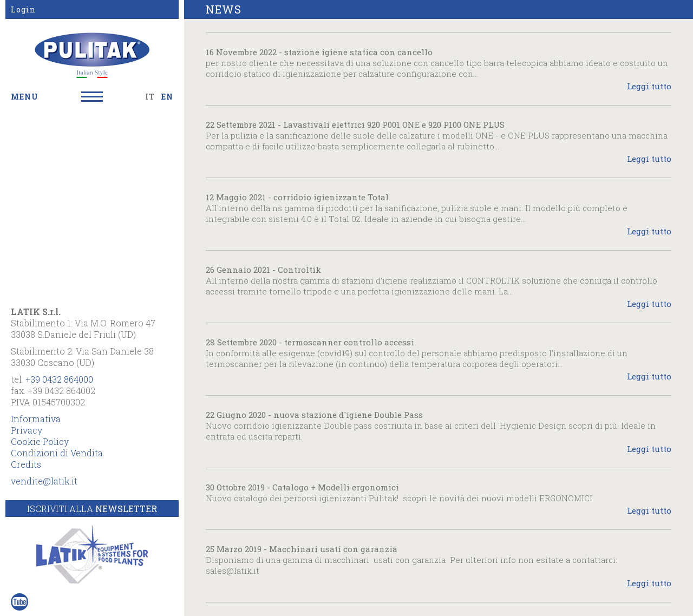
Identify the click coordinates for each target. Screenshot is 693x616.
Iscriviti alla (92, 509)
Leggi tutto (649, 86)
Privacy (27, 430)
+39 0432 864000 (59, 379)
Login (23, 9)
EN (167, 97)
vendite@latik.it (44, 481)
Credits (26, 464)
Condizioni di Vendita (57, 453)
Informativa (36, 419)
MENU (25, 97)
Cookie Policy (40, 441)
